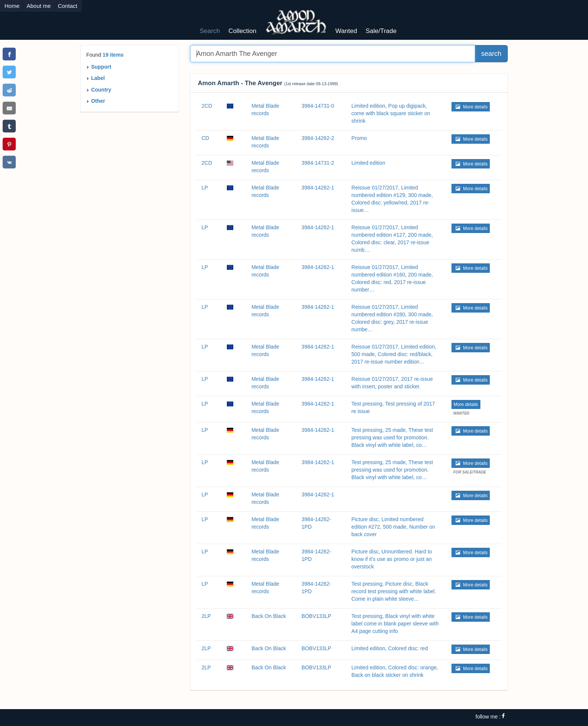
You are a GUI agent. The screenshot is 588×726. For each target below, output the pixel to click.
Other (96, 101)
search (491, 54)
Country (99, 90)
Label (95, 78)
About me (39, 6)
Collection (242, 31)
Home (12, 6)
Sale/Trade (381, 31)
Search (210, 31)
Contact (67, 6)
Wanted (346, 31)
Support (99, 67)
